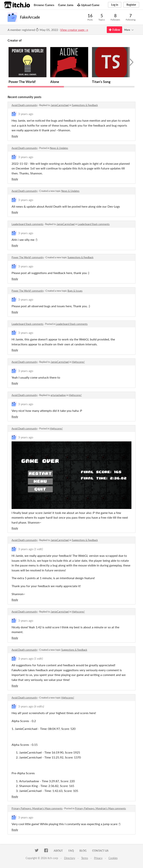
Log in (115, 5)
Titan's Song (101, 82)
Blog (83, 851)
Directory (70, 858)
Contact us (100, 851)
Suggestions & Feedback (85, 105)
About (58, 851)
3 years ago (26, 114)
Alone (55, 82)
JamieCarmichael (60, 105)
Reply (15, 136)
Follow (114, 30)
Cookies (113, 858)
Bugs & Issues (75, 291)
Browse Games (44, 5)
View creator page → (74, 30)
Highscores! (78, 362)
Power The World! (22, 82)
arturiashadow (58, 395)
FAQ (71, 851)
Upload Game (88, 5)
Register (131, 5)
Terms (85, 858)
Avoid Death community (25, 105)
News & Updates (59, 148)
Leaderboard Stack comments (27, 224)
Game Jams (66, 5)
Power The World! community (28, 257)
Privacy (98, 858)
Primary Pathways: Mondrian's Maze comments (37, 808)
